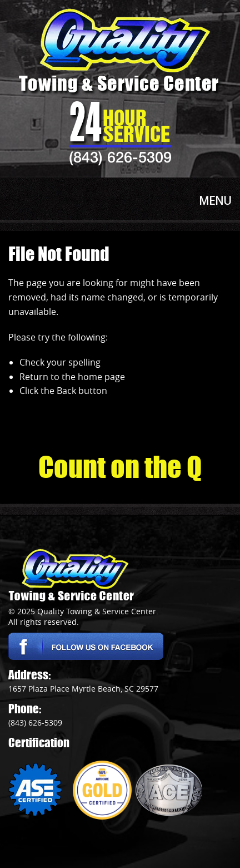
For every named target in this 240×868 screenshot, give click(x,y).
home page (101, 377)
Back (66, 391)
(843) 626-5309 (120, 157)
